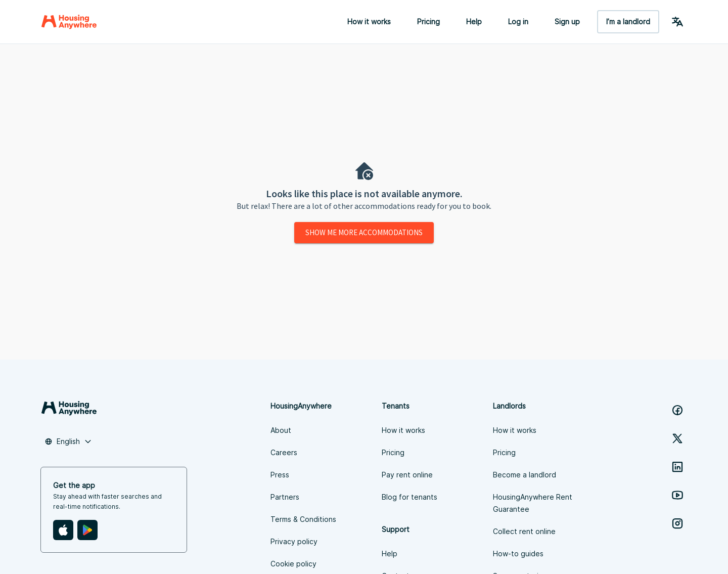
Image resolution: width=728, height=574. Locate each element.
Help (474, 21)
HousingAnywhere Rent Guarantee (533, 503)
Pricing (428, 21)
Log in (518, 21)
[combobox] (68, 441)
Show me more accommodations (364, 232)
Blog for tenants (409, 497)
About (281, 430)
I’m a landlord (628, 21)
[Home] (69, 22)
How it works (369, 21)
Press (280, 475)
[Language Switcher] (677, 22)
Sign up (567, 21)
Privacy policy (294, 541)
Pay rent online (407, 475)
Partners (285, 497)
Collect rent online (524, 531)
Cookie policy (293, 564)
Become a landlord (525, 475)
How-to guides (518, 554)
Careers (284, 452)
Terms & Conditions (303, 519)
